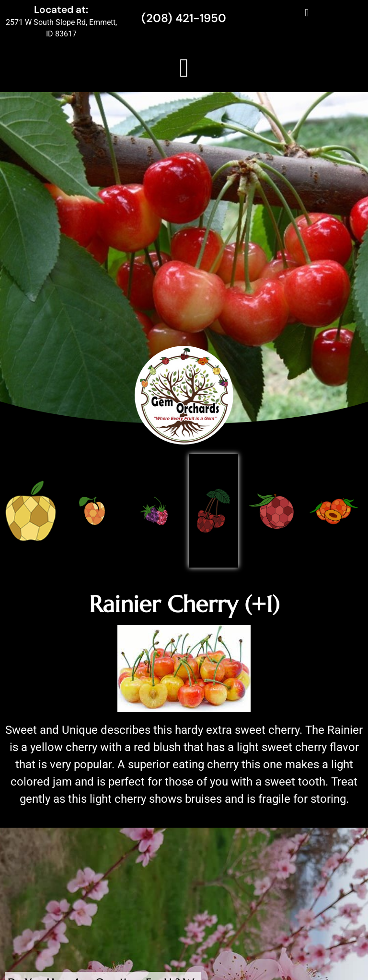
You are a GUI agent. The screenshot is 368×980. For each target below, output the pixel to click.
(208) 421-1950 (184, 18)
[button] (306, 13)
